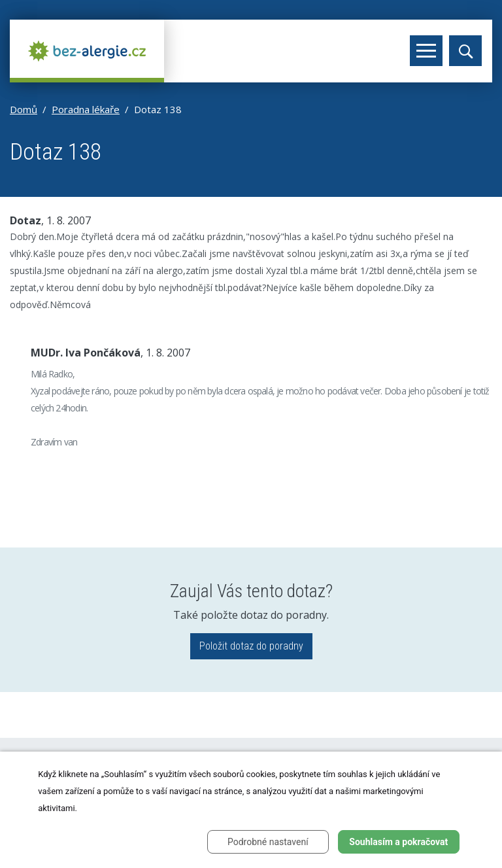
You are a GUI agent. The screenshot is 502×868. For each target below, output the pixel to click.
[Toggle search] (465, 51)
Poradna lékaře (86, 109)
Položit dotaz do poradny (251, 646)
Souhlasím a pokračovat (398, 842)
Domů (24, 109)
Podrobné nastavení (268, 842)
